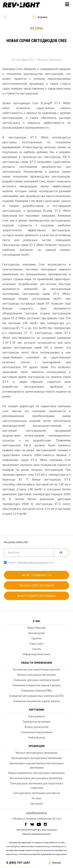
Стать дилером (37, 716)
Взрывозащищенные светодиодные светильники (36, 773)
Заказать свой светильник (37, 586)
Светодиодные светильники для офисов (37, 793)
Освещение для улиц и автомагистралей (37, 680)
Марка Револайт (36, 628)
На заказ (37, 798)
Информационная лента (36, 654)
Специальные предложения (37, 732)
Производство (37, 633)
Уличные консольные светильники (36, 675)
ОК (61, 553)
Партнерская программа (36, 722)
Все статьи (37, 28)
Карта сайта (36, 644)
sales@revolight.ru (37, 813)
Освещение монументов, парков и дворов (36, 685)
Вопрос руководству (37, 727)
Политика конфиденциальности (36, 834)
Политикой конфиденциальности (33, 562)
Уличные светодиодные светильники (36, 753)
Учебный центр (37, 738)
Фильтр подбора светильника (37, 596)
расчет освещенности (36, 575)
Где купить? (37, 804)
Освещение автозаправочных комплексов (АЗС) (36, 696)
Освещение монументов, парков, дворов (36, 701)
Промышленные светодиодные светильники (37, 758)
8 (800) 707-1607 (18, 863)
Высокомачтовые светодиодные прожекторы (36, 778)
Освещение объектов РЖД (36, 691)
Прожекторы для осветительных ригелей (36, 669)
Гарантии (37, 638)
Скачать (37, 649)
